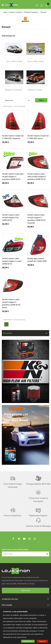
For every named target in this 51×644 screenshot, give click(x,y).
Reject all (42, 641)
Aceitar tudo (28, 641)
